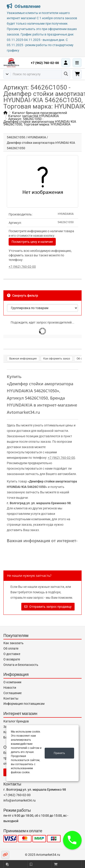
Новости (10, 688)
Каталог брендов (16, 721)
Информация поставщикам (24, 704)
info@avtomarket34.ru (19, 800)
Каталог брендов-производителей (40, 113)
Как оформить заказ (57, 359)
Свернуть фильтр (23, 296)
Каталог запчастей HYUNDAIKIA (34, 116)
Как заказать (13, 643)
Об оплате (11, 648)
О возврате (12, 659)
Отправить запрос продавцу (48, 607)
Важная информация (23, 359)
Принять (59, 753)
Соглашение (12, 693)
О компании (12, 682)
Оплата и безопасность (21, 665)
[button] (72, 840)
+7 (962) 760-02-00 (45, 63)
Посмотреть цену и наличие (32, 242)
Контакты (11, 698)
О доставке (12, 654)
